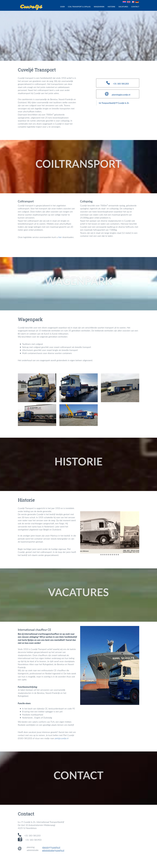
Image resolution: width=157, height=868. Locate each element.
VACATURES (123, 7)
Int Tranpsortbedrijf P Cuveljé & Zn (114, 103)
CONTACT (135, 7)
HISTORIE (111, 7)
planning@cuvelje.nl (51, 847)
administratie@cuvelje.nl (53, 850)
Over (62, 7)
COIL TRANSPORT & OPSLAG (79, 7)
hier (60, 237)
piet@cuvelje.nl (62, 738)
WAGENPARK (99, 7)
